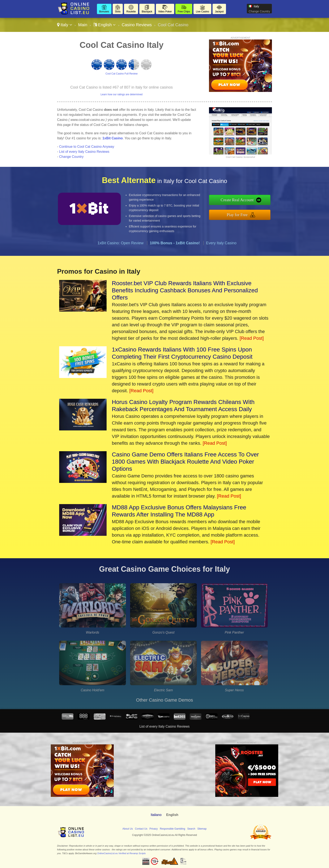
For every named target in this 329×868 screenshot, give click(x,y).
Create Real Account (237, 200)
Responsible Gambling (173, 829)
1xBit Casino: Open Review (121, 243)
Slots (118, 12)
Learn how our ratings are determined (121, 94)
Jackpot (219, 12)
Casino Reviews (137, 25)
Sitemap (202, 829)
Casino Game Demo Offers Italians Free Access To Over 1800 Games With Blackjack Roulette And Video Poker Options (185, 462)
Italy (65, 25)
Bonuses (104, 12)
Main (83, 25)
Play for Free (237, 215)
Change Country (259, 11)
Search (191, 829)
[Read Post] (252, 338)
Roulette (131, 12)
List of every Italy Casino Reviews (84, 152)
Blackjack (147, 12)
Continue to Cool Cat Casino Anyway (87, 147)
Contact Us (141, 829)
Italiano (156, 815)
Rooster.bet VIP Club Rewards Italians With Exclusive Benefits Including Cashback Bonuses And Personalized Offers (185, 290)
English (105, 25)
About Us (128, 829)
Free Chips (184, 12)
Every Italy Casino (221, 243)
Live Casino (202, 12)
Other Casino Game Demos (164, 700)
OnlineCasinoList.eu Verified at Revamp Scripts (121, 853)
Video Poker (165, 12)
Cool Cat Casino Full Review (122, 74)
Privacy (153, 829)
